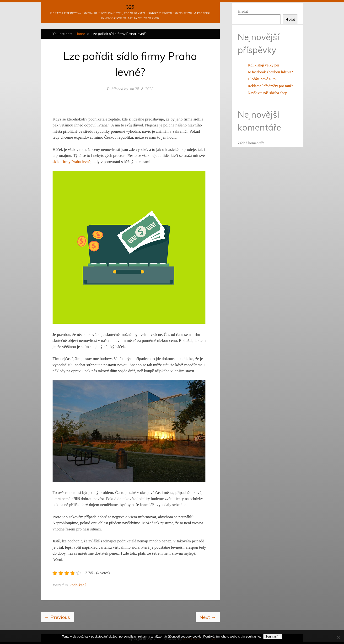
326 (130, 7)
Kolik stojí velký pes (264, 65)
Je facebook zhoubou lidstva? (270, 72)
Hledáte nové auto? (263, 79)
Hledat (243, 11)
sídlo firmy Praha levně (72, 162)
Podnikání (78, 585)
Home (80, 34)
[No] (338, 637)
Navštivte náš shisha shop (267, 93)
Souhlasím (273, 636)
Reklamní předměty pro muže (271, 86)
